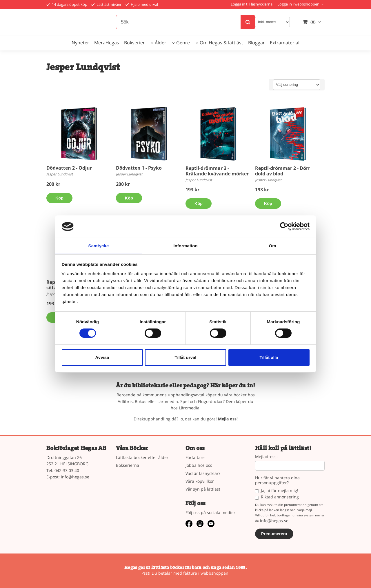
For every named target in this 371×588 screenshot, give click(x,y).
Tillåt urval (186, 357)
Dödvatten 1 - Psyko (139, 168)
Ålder (161, 43)
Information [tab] (185, 245)
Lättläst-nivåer (106, 4)
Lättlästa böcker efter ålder (142, 457)
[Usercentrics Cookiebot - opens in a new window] (284, 226)
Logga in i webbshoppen (298, 4)
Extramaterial (285, 43)
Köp (59, 198)
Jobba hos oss (199, 465)
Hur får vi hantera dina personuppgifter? (277, 480)
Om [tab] (272, 245)
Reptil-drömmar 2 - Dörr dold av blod (283, 171)
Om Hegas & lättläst (221, 43)
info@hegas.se (75, 477)
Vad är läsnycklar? (203, 473)
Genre (183, 43)
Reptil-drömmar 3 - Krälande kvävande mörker (217, 171)
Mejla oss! (228, 419)
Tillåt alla (269, 357)
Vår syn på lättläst (203, 489)
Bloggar (257, 43)
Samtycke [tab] (99, 245)
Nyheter (80, 43)
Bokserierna (128, 465)
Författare (195, 457)
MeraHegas (107, 43)
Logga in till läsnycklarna (252, 4)
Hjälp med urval (142, 4)
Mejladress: (266, 457)
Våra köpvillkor (200, 481)
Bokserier (134, 43)
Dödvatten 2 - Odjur (69, 168)
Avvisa (102, 357)
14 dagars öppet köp (67, 4)
